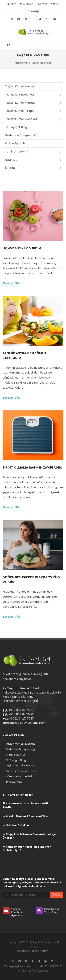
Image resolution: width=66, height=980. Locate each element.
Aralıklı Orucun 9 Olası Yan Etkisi (25, 816)
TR (12, 4)
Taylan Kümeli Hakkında (20, 744)
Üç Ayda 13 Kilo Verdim (22, 248)
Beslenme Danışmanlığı (34, 135)
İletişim (34, 168)
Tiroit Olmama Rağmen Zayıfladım (32, 467)
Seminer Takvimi (34, 152)
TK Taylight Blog (34, 127)
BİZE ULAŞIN (27, 4)
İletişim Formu (15, 782)
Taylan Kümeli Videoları (34, 119)
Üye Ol (55, 4)
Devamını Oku (11, 283)
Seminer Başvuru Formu (21, 771)
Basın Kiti (34, 160)
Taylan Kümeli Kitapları (34, 111)
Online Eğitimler (34, 143)
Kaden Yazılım (40, 951)
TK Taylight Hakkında (34, 95)
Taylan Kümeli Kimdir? (34, 86)
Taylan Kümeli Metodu (34, 103)
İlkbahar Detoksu (16, 825)
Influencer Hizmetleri (19, 776)
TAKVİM (42, 4)
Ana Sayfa (21, 63)
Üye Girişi (33, 11)
